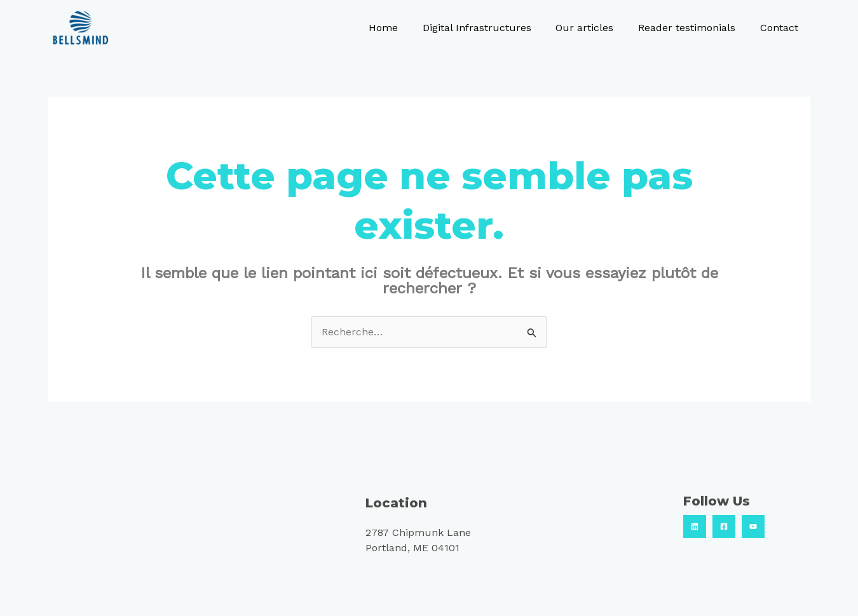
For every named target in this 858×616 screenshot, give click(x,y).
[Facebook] (724, 526)
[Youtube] (753, 526)
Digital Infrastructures (492, 28)
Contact (781, 28)
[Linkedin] (695, 526)
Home (402, 28)
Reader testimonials (693, 28)
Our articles (595, 28)
